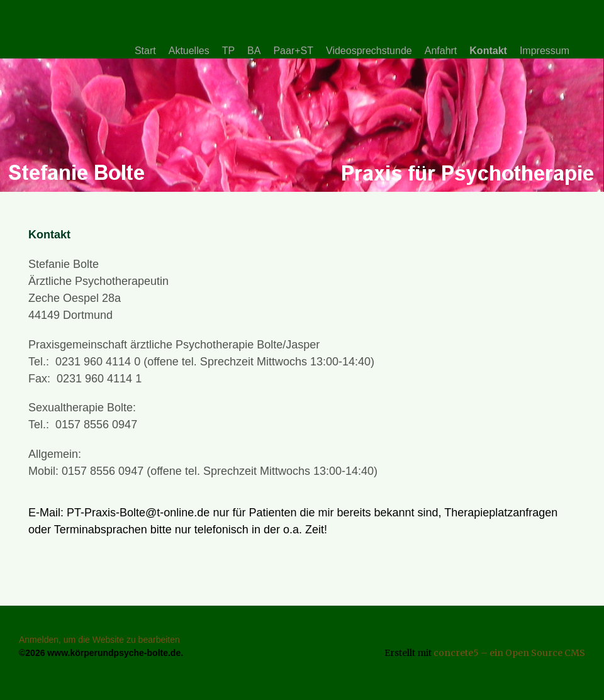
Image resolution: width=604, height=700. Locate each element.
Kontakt (488, 51)
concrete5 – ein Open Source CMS (509, 653)
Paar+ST (293, 51)
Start (145, 51)
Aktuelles (189, 51)
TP (228, 51)
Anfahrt (441, 51)
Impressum (545, 51)
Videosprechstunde (369, 51)
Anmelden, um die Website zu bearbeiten (99, 640)
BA (254, 51)
